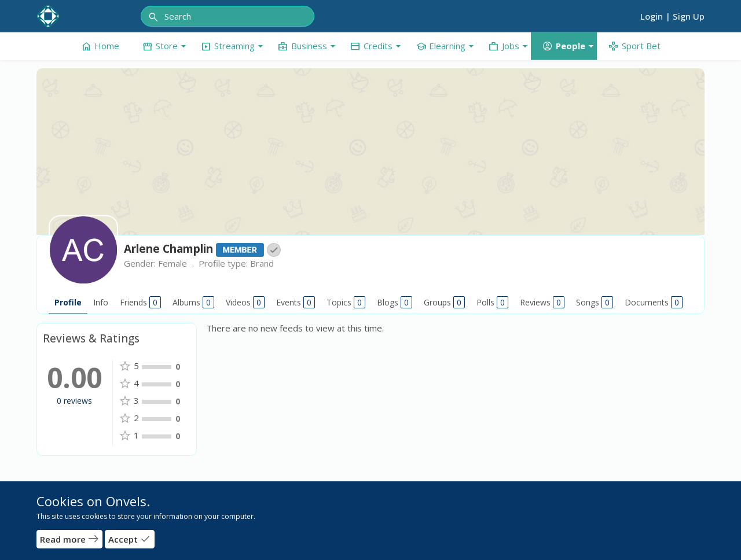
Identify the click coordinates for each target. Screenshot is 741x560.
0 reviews (74, 401)
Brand (262, 263)
